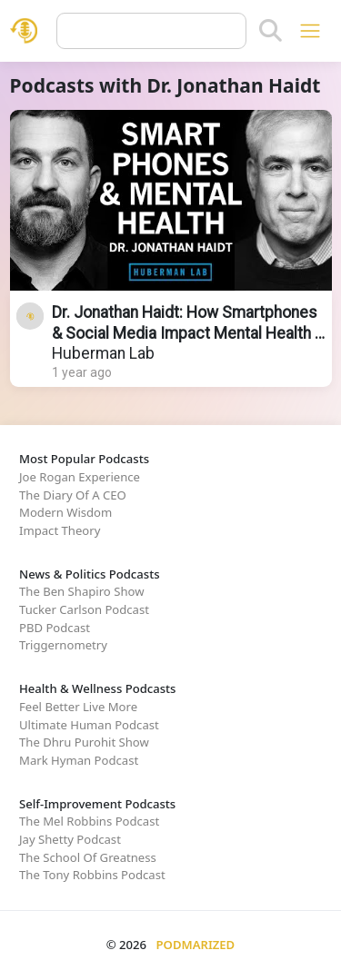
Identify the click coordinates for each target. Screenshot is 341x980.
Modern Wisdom (65, 512)
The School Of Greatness (88, 857)
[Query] (151, 31)
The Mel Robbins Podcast (89, 821)
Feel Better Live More (78, 707)
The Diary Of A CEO (73, 495)
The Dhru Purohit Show (84, 742)
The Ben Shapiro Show (81, 591)
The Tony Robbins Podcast (92, 875)
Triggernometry (63, 645)
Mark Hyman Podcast (79, 760)
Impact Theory (60, 530)
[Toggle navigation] (310, 30)
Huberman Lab (103, 353)
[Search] (271, 31)
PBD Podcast (55, 628)
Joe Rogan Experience (80, 477)
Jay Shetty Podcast (70, 839)
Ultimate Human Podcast (89, 725)
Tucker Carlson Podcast (84, 609)
